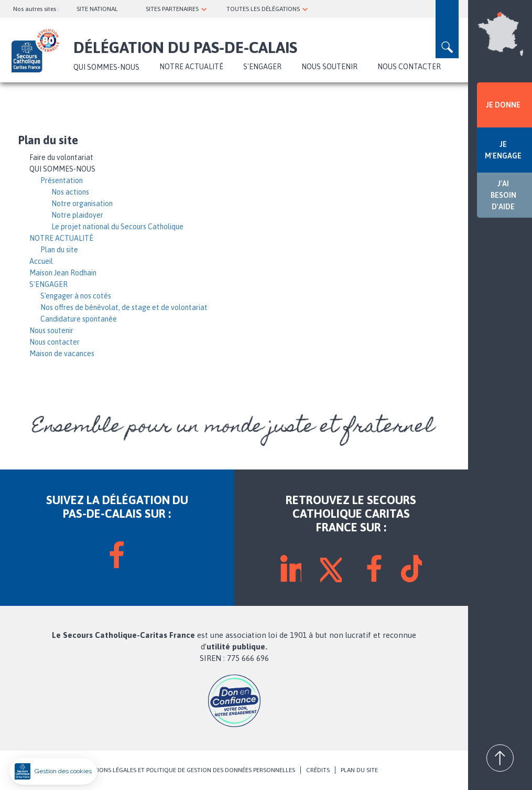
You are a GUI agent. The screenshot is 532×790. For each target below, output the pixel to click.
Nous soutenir (329, 67)
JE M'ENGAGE (503, 150)
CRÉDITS (318, 770)
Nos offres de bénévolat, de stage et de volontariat (124, 307)
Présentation (62, 180)
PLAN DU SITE (359, 770)
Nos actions (70, 192)
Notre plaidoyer (77, 215)
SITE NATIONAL (97, 9)
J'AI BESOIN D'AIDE (503, 195)
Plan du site (59, 250)
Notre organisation (82, 204)
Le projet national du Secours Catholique (117, 227)
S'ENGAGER (262, 67)
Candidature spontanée (79, 319)
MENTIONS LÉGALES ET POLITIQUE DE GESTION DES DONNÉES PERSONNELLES (188, 770)
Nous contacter (409, 67)
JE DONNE (503, 105)
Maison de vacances (62, 354)
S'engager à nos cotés (76, 296)
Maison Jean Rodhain (63, 273)
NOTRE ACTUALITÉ (191, 67)
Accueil (41, 261)
